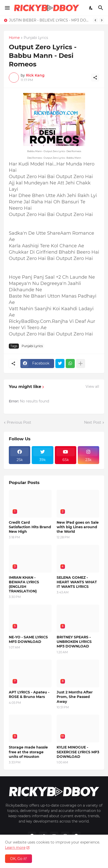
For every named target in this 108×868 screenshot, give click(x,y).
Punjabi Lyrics (36, 38)
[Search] (101, 8)
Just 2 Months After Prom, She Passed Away (75, 697)
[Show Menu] (7, 8)
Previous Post (19, 422)
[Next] (102, 20)
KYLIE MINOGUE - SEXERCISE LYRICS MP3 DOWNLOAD (78, 752)
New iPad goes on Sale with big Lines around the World (78, 527)
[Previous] (95, 20)
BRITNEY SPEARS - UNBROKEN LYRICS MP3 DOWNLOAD (74, 642)
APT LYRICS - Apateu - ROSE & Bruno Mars (29, 694)
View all (92, 387)
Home (14, 38)
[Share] (95, 78)
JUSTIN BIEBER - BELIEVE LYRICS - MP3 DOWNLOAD (50, 20)
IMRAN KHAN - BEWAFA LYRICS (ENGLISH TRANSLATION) (24, 584)
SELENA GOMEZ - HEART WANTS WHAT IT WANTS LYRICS (77, 582)
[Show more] (81, 364)
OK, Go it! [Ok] (19, 859)
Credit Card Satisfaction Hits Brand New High (30, 527)
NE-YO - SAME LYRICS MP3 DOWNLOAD (28, 639)
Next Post (93, 422)
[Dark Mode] (91, 8)
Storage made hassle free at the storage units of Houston (28, 752)
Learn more (15, 848)
